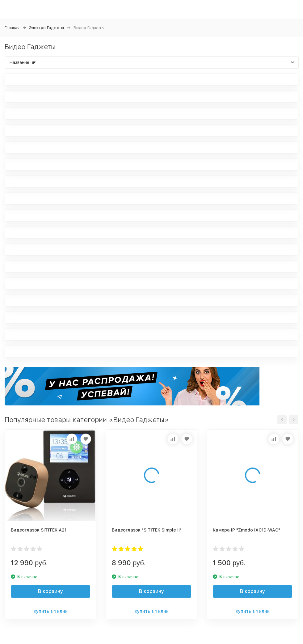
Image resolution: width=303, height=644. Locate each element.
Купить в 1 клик (51, 611)
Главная (12, 28)
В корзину (50, 591)
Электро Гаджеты (46, 28)
